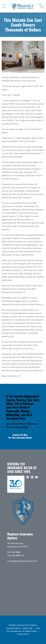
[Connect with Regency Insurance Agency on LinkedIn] (32, 477)
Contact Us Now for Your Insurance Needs (20, 436)
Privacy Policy (23, 634)
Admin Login (28, 628)
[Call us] (42, 6)
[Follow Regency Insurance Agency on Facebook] (28, 477)
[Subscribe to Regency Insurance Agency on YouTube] (37, 477)
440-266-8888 (14, 552)
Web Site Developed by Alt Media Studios (23, 630)
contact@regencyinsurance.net (22, 561)
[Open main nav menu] (4, 6)
